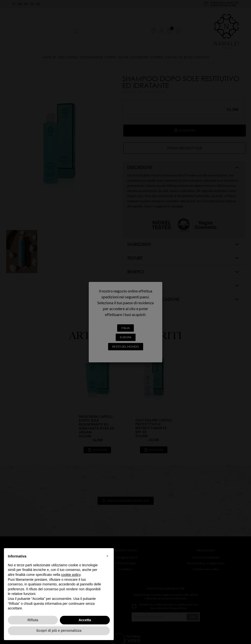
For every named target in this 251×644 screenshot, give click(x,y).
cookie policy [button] (71, 575)
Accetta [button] (85, 620)
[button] (107, 556)
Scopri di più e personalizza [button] (59, 631)
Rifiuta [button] (33, 620)
